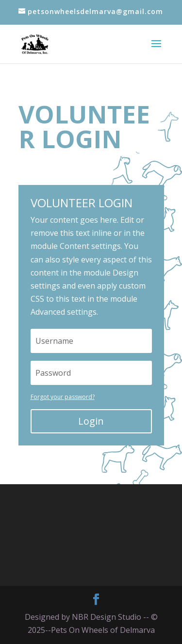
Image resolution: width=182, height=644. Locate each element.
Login (91, 421)
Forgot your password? (63, 397)
